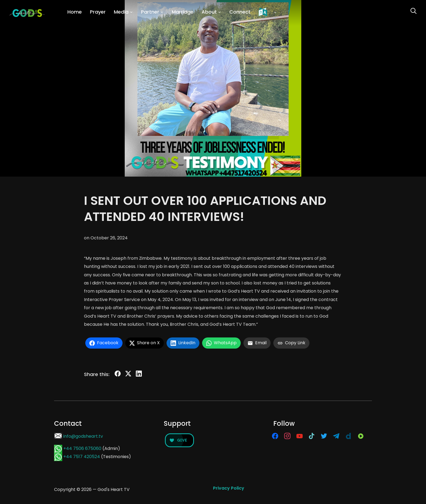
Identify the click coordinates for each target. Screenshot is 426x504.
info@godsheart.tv (83, 436)
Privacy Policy (229, 488)
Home (75, 12)
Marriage (183, 12)
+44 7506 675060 (82, 448)
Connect (240, 12)
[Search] (414, 10)
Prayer (98, 12)
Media (121, 12)
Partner (150, 12)
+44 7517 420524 (82, 457)
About (209, 12)
